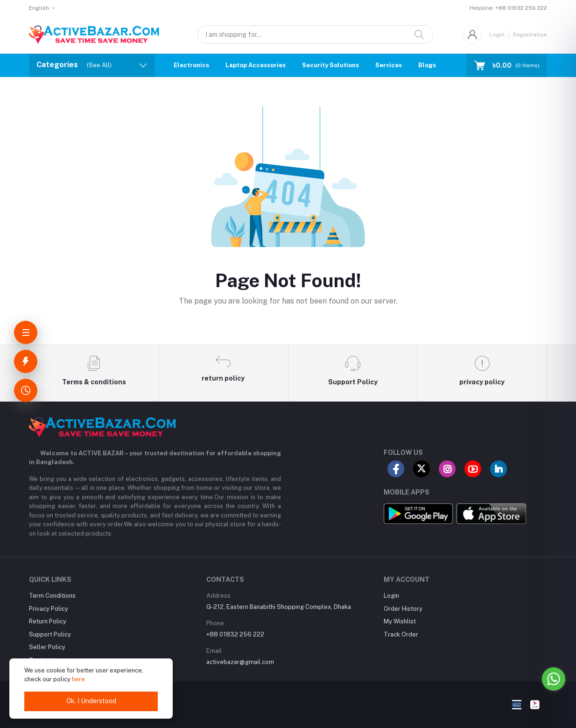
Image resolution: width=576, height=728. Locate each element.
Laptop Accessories (256, 65)
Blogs (427, 65)
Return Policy (48, 621)
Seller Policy (47, 647)
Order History (403, 609)
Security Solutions (330, 65)
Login (497, 35)
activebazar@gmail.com (240, 662)
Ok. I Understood (91, 701)
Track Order (401, 634)
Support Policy (50, 634)
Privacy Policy (49, 609)
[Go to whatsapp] (554, 679)
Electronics (191, 65)
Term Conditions (52, 596)
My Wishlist (400, 621)
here (78, 679)
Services (389, 65)
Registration (530, 35)
